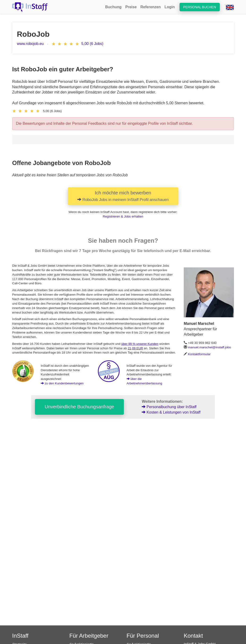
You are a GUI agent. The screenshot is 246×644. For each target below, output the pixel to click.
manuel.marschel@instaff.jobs (209, 347)
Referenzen (150, 7)
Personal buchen (200, 7)
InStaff (20, 636)
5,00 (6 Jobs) (92, 44)
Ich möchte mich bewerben (123, 196)
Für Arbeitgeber (89, 636)
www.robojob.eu (30, 44)
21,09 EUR (136, 348)
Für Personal (143, 636)
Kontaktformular (199, 354)
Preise (131, 7)
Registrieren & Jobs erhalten (123, 216)
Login (170, 7)
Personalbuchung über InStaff (169, 407)
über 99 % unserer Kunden (140, 344)
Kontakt (193, 636)
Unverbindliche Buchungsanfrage (79, 407)
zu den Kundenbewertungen (62, 383)
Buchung (113, 7)
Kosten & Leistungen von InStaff (171, 412)
